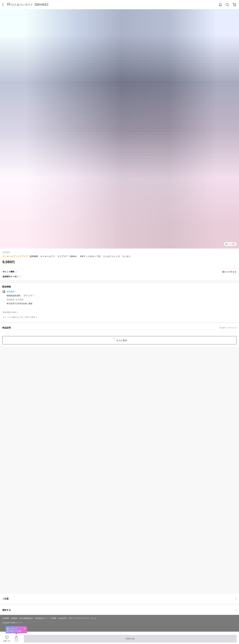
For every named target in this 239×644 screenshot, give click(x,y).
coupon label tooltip (20, 277)
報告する (120, 610)
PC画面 (53, 618)
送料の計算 (28, 296)
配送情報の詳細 (9, 312)
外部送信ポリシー (42, 618)
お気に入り (7, 641)
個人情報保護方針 (26, 618)
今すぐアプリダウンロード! (79, 618)
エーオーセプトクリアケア (15, 256)
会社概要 (6, 618)
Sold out (130, 640)
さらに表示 (121, 340)
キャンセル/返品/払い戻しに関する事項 (19, 317)
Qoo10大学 (62, 618)
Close (25, 629)
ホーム (94, 618)
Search (227, 5)
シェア (16, 641)
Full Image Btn (233, 244)
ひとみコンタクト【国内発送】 (30, 5)
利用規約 (14, 618)
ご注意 (120, 599)
